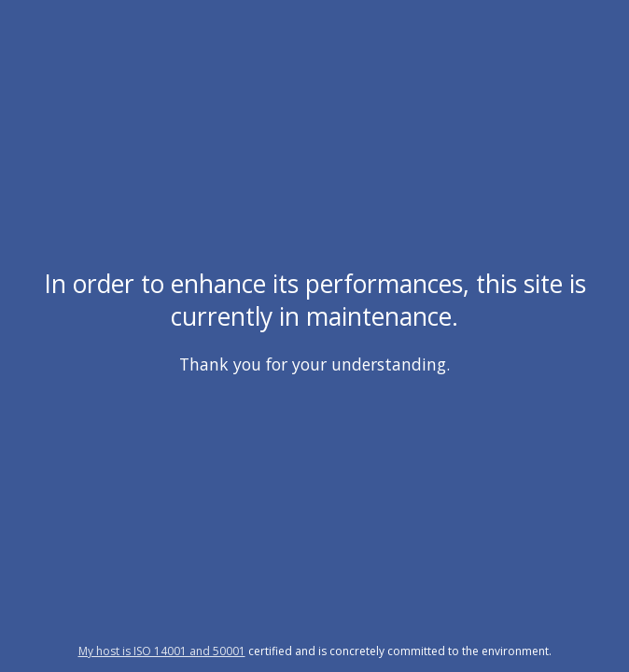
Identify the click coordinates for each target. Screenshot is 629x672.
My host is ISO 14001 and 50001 (162, 651)
